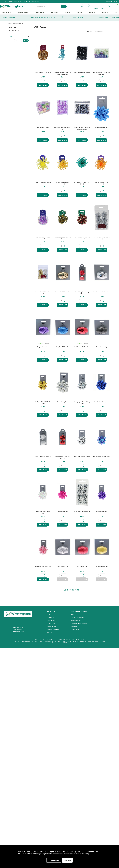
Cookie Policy (51, 624)
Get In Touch (18, 630)
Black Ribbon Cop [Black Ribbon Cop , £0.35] (102, 347)
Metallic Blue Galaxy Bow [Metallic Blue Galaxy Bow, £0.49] (102, 402)
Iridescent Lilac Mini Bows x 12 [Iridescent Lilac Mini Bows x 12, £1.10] (63, 128)
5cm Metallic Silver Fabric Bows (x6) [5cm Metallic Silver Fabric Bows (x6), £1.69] (102, 238)
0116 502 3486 (18, 627)
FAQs (73, 615)
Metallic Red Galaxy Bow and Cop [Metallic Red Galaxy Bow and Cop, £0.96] (63, 458)
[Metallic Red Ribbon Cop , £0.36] (82, 327)
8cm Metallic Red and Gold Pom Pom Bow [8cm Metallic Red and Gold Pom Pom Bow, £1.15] (82, 238)
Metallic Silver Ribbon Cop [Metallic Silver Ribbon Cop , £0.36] (102, 292)
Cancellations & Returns (79, 624)
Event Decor (40, 12)
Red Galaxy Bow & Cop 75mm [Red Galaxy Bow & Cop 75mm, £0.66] (82, 293)
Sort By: (90, 31)
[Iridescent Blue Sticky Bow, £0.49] (102, 437)
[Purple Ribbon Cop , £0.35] (43, 327)
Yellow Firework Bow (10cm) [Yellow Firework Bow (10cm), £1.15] (63, 183)
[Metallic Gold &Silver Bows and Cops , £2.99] (43, 272)
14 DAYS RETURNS (77, 17)
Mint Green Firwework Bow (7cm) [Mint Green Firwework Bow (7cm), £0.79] (82, 183)
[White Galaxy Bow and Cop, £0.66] (43, 437)
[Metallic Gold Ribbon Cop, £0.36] (63, 272)
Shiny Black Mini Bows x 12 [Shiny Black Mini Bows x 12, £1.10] (82, 72)
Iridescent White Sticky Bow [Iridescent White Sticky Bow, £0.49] (43, 512)
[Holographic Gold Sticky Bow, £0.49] (43, 382)
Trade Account (35, 1)
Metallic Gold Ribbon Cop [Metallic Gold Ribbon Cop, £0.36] (63, 292)
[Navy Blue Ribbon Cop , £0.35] (63, 327)
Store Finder (51, 621)
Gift (116, 12)
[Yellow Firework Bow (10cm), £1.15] (63, 162)
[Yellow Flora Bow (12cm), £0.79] (43, 162)
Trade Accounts (76, 621)
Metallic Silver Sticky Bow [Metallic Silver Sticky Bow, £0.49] (82, 457)
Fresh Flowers (76, 630)
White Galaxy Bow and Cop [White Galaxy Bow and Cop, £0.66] (43, 457)
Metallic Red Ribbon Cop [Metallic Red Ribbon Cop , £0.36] (82, 347)
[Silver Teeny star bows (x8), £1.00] (82, 492)
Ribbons (92, 12)
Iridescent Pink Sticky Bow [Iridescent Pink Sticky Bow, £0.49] (43, 567)
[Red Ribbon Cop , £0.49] (82, 547)
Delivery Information (78, 618)
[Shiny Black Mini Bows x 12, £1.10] (82, 53)
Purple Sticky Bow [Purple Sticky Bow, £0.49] (102, 512)
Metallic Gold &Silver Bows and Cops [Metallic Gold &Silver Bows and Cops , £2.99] (43, 293)
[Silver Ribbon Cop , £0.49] (63, 547)
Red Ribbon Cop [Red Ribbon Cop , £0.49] (82, 567)
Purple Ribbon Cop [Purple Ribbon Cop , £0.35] (43, 347)
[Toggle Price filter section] (19, 37)
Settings (54, 860)
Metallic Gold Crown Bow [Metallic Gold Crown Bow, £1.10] (43, 72)
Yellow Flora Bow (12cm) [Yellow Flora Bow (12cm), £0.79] (43, 182)
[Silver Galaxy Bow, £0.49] (63, 382)
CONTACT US (108, 1)
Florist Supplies (6, 12)
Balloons (68, 12)
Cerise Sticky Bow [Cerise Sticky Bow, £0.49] (63, 512)
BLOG (116, 1)
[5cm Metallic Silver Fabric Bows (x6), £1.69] (102, 217)
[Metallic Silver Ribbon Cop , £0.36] (102, 272)
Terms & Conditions (53, 630)
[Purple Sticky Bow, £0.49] (102, 492)
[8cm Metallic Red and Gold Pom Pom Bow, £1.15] (82, 217)
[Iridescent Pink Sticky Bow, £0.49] (43, 547)
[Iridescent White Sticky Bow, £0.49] (43, 492)
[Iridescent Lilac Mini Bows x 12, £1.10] (63, 108)
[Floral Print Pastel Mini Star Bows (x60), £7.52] (102, 53)
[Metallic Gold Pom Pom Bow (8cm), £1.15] (63, 217)
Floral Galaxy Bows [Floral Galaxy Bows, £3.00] (43, 127)
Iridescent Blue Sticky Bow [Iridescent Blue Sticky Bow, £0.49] (102, 457)
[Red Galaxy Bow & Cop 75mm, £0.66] (82, 272)
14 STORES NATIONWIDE (7, 17)
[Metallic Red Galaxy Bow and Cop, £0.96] (63, 437)
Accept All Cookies (67, 860)
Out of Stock (63, 579)
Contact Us (50, 618)
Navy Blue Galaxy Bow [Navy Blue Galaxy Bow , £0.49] (102, 127)
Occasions (55, 12)
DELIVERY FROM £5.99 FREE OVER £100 (43, 17)
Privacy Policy (51, 627)
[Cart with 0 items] (116, 7)
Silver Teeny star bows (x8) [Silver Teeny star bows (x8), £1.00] (82, 512)
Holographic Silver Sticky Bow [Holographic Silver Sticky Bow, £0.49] (82, 403)
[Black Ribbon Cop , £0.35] (102, 327)
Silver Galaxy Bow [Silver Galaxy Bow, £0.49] (63, 402)
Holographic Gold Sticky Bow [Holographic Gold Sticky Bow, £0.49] (43, 403)
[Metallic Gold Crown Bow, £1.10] (43, 53)
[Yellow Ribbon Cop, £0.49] (102, 547)
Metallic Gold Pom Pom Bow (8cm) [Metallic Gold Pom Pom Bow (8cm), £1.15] (63, 238)
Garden (80, 12)
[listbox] (102, 32)
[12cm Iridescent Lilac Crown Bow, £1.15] (43, 217)
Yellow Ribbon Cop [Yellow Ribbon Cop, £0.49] (102, 567)
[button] (43, 344)
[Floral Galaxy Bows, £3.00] (43, 108)
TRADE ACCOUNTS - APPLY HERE (109, 17)
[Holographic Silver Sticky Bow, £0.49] (82, 382)
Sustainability (76, 627)
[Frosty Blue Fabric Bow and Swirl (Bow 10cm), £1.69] (63, 53)
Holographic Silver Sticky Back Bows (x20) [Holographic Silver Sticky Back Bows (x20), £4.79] (82, 128)
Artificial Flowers (24, 12)
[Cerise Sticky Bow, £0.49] (63, 492)
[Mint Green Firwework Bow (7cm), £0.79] (82, 162)
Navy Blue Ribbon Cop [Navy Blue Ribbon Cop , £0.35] (63, 347)
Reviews (49, 633)
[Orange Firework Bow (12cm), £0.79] (102, 162)
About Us (50, 615)
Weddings (105, 12)
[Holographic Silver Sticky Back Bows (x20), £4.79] (82, 108)
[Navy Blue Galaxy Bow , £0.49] (102, 108)
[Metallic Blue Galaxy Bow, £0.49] (102, 382)
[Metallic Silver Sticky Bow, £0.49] (82, 437)
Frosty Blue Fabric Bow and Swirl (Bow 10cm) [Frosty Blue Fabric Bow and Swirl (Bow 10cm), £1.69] (63, 73)
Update (26, 40)
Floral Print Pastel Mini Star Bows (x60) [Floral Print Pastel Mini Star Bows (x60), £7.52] (102, 73)
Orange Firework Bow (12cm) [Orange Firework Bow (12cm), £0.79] (102, 183)
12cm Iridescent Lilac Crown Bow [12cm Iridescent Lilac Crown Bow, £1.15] (43, 238)
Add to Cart (43, 85)
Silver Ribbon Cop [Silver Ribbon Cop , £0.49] (63, 567)
